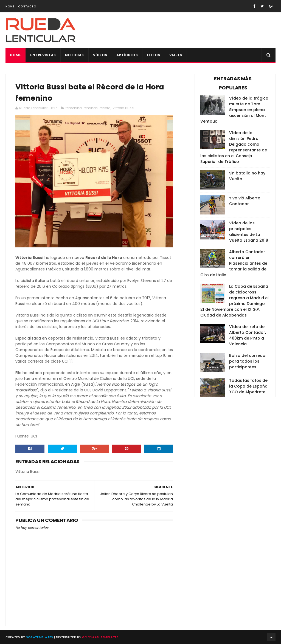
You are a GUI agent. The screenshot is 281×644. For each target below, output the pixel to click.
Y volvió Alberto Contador (245, 201)
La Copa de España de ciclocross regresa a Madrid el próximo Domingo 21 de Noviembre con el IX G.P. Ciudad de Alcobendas (234, 301)
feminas (91, 108)
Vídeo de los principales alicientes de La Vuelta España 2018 (249, 232)
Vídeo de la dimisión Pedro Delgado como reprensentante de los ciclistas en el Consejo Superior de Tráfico (234, 147)
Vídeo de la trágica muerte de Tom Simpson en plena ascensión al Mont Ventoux (234, 110)
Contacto (27, 6)
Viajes (176, 55)
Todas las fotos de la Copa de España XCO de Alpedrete (248, 386)
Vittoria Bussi (123, 108)
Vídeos (100, 55)
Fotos (154, 55)
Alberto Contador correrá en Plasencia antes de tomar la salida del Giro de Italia (234, 263)
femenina (74, 108)
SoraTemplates (40, 637)
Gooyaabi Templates (100, 637)
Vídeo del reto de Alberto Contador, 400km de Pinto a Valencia (248, 335)
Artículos (127, 55)
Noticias (75, 55)
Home (10, 6)
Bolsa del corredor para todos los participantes (248, 361)
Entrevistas (43, 55)
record (105, 108)
